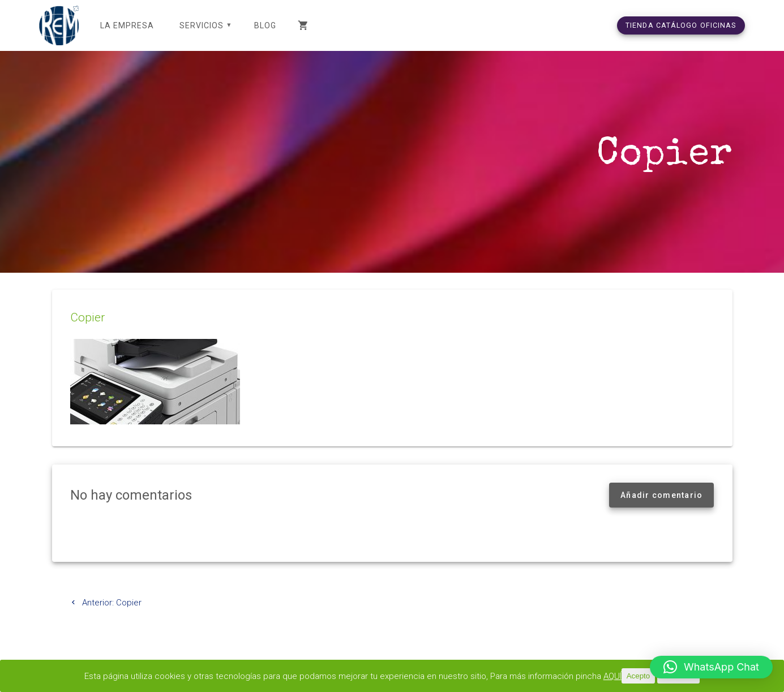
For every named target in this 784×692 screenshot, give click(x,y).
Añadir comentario (661, 495)
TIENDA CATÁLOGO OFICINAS (681, 25)
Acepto (639, 676)
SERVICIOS (202, 25)
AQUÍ (612, 676)
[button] (711, 667)
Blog (265, 25)
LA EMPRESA (127, 25)
